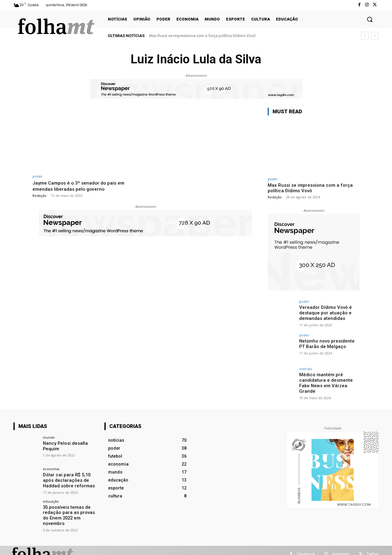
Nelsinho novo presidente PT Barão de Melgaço (328, 344)
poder (38, 176)
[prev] (365, 36)
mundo (49, 435)
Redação (40, 195)
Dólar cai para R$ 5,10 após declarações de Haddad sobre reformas (70, 478)
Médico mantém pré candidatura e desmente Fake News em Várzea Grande (329, 380)
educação (51, 498)
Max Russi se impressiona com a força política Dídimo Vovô (202, 36)
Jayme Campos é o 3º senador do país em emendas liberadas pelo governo (82, 186)
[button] (370, 19)
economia (51, 466)
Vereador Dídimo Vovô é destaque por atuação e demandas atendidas (324, 313)
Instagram (341, 547)
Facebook (306, 547)
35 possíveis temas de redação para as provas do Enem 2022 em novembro (70, 509)
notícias (305, 369)
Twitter (373, 547)
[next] (375, 36)
